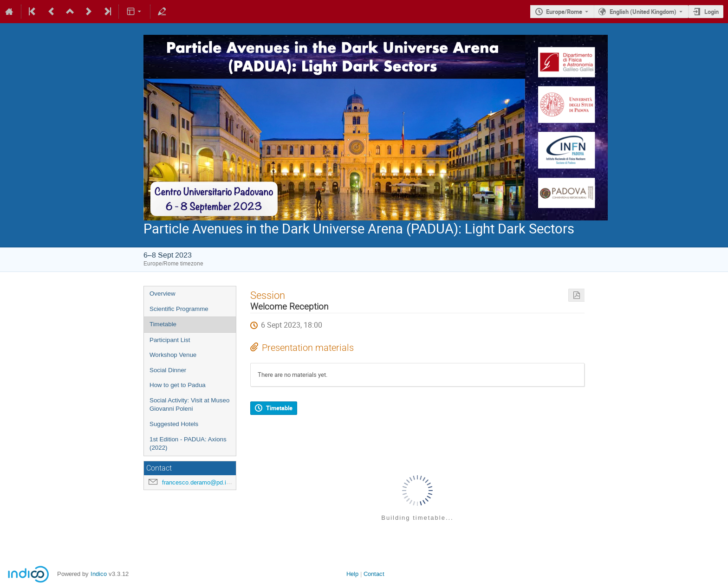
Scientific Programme (179, 309)
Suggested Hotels (174, 424)
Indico (99, 574)
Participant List (170, 340)
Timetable (163, 324)
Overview (162, 294)
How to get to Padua (178, 385)
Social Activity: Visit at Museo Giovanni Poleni (189, 405)
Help (352, 574)
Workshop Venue (173, 355)
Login (712, 12)
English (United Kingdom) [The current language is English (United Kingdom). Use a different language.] (643, 12)
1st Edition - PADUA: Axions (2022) (188, 444)
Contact (374, 574)
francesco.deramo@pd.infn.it (201, 482)
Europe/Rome (564, 12)
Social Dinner (168, 370)
